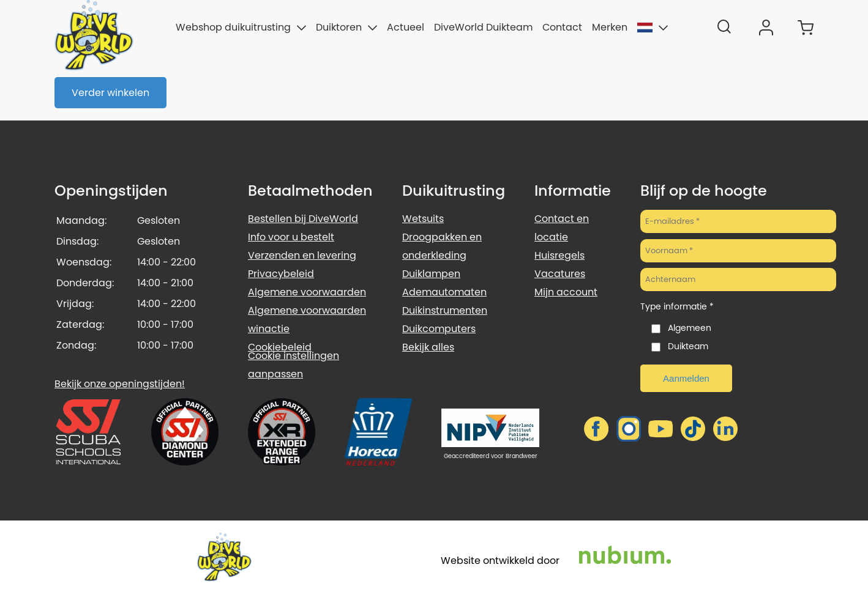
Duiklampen (431, 274)
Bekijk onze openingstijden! (120, 384)
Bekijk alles (428, 347)
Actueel (406, 27)
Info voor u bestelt (291, 237)
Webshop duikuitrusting (241, 27)
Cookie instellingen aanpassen (294, 365)
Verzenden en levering (302, 255)
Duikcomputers (439, 329)
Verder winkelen (110, 93)
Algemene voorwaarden (307, 292)
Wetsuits (423, 219)
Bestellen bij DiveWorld (303, 219)
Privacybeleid (281, 274)
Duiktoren (346, 27)
